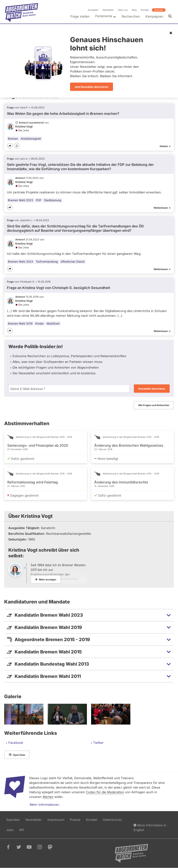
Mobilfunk (53, 324)
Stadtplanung (53, 200)
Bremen (13, 139)
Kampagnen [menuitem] (154, 16)
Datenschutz (112, 820)
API (22, 830)
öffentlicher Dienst (73, 262)
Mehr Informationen (44, 805)
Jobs (10, 830)
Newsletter (108, 10)
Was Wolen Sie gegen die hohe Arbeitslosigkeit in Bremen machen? (63, 114)
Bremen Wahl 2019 (20, 324)
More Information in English (150, 827)
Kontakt (145, 10)
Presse (75, 820)
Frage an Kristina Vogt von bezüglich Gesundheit (58, 288)
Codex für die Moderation (105, 792)
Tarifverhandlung (47, 262)
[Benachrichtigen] (17, 146)
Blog (134, 10)
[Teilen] (10, 146)
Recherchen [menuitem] (131, 16)
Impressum (56, 820)
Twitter (98, 743)
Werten (48, 797)
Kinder (40, 324)
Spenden (159, 10)
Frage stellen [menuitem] (80, 16)
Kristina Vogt (24, 126)
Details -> (165, 146)
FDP (39, 200)
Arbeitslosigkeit (31, 139)
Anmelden (93, 10)
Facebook (16, 743)
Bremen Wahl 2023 (21, 200)
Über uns (123, 10)
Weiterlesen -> (162, 208)
